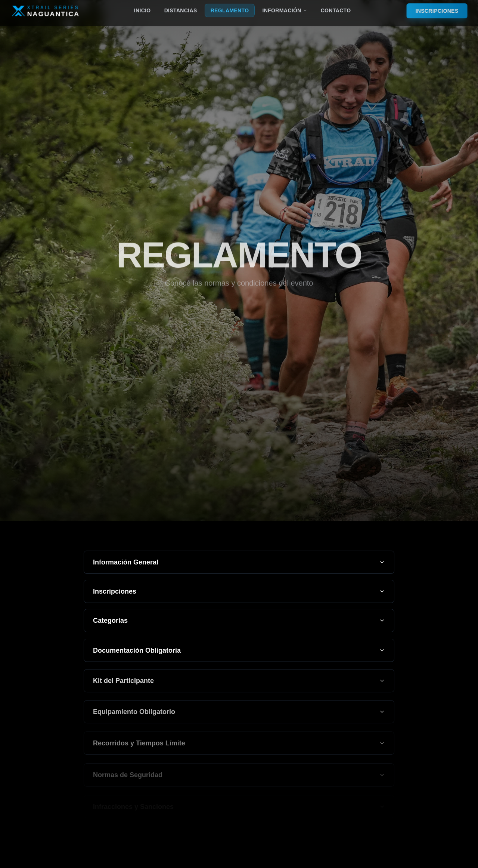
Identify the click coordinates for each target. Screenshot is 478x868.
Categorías (239, 622)
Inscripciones (239, 592)
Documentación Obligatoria (239, 652)
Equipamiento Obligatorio (239, 715)
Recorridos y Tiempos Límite (239, 747)
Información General (239, 562)
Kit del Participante (239, 683)
